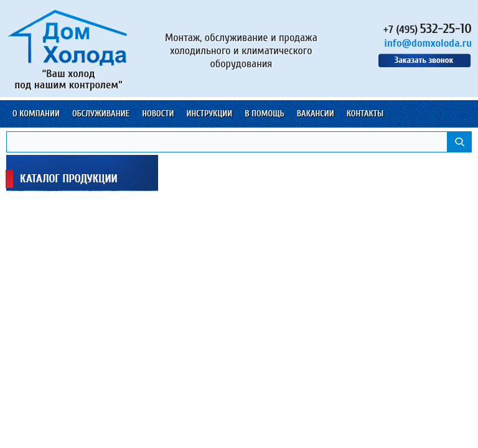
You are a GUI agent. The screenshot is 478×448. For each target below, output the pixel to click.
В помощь (264, 114)
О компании (36, 114)
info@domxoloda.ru (428, 43)
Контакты (365, 114)
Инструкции (209, 114)
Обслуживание (101, 114)
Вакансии (316, 114)
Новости (158, 114)
